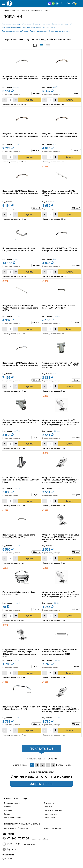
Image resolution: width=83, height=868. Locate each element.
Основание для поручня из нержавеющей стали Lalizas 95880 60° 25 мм (21, 480)
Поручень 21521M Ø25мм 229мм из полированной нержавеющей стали (60, 249)
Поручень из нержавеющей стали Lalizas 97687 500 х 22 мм (19, 536)
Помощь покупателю (53, 810)
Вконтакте (10, 855)
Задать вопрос (42, 784)
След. (60, 765)
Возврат (8, 814)
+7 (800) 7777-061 (19, 838)
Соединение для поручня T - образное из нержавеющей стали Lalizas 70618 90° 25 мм (61, 365)
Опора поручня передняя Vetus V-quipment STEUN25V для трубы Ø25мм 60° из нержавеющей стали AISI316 (61, 422)
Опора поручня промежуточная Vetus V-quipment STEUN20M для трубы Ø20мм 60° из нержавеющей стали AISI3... (21, 653)
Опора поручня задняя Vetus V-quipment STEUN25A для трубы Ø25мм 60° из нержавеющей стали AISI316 (61, 480)
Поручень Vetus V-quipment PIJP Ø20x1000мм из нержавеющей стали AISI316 (20, 308)
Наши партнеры (51, 814)
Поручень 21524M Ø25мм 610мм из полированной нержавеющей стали (20, 364)
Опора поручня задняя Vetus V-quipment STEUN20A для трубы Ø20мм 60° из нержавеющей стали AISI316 (61, 709)
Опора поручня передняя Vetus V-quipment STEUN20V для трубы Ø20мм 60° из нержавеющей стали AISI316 (61, 594)
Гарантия (48, 807)
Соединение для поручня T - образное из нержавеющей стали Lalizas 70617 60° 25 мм (21, 422)
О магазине (49, 803)
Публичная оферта (12, 818)
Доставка (8, 810)
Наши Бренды (50, 818)
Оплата (7, 807)
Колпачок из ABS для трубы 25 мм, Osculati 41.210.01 (19, 593)
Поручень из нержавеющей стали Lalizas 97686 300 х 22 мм (59, 307)
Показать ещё (41, 748)
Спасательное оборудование (17, 828)
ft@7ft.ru (11, 849)
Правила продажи (12, 803)
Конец (68, 765)
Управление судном (53, 828)
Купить (29, 272)
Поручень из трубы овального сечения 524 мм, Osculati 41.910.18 (21, 708)
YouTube (9, 859)
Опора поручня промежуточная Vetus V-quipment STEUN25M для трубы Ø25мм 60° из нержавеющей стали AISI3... (61, 538)
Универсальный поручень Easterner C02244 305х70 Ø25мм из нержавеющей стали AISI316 (60, 652)
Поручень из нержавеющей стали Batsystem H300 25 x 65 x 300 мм (19, 249)
